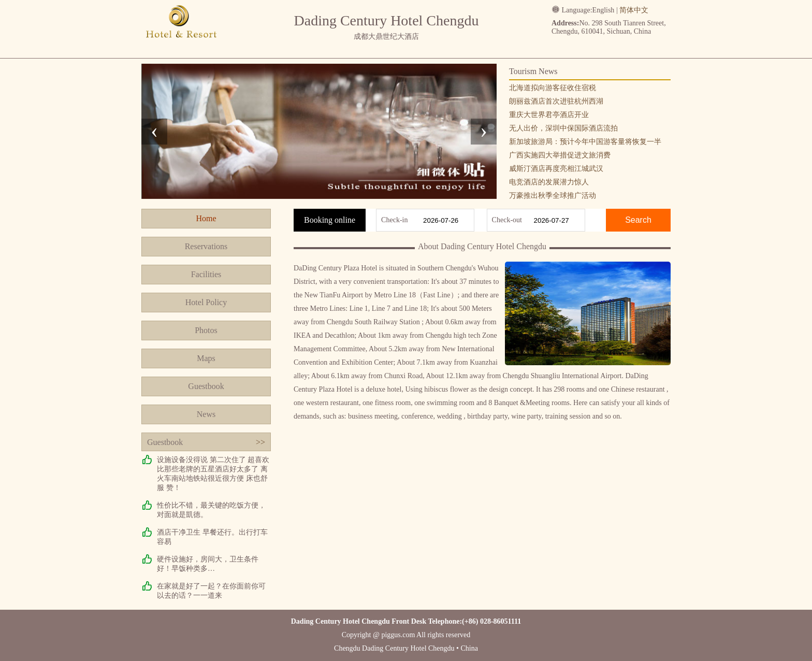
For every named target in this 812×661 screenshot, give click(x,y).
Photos (206, 330)
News (206, 414)
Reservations (206, 246)
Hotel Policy (206, 302)
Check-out (507, 220)
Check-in (394, 220)
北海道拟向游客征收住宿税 (553, 88)
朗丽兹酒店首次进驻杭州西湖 (556, 101)
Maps (206, 358)
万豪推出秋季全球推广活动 (553, 196)
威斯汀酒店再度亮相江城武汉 (556, 169)
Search (638, 220)
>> (260, 442)
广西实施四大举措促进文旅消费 (560, 155)
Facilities (206, 274)
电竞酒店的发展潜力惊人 (549, 182)
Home (206, 218)
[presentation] (154, 132)
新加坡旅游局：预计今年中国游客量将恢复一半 (585, 142)
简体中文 (634, 10)
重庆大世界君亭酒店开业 (549, 115)
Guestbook (206, 386)
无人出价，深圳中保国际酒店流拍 (563, 128)
